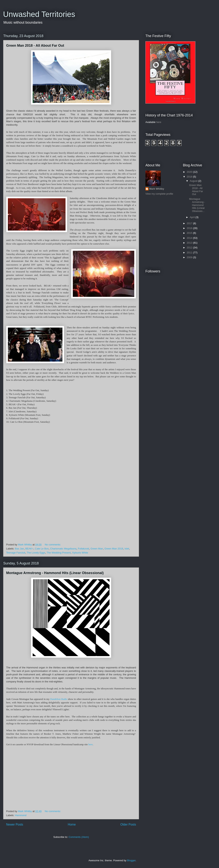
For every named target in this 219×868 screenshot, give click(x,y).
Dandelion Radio (59, 699)
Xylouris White (80, 553)
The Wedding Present (59, 553)
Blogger (131, 860)
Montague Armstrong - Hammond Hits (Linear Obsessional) (55, 573)
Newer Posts (15, 824)
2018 (190, 177)
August (194, 181)
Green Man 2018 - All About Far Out (35, 46)
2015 (190, 233)
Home (72, 824)
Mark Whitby (157, 189)
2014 (190, 238)
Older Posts (128, 824)
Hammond (21, 815)
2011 (190, 253)
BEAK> (29, 549)
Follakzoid (83, 549)
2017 (190, 223)
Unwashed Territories (39, 14)
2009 (190, 257)
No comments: (53, 545)
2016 (190, 228)
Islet (127, 549)
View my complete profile (159, 194)
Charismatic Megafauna (63, 549)
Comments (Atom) (79, 837)
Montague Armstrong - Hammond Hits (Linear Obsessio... (197, 205)
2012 (190, 248)
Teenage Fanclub (16, 553)
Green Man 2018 (114, 549)
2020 (190, 172)
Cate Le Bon (42, 549)
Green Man (97, 549)
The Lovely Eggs (36, 553)
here (90, 744)
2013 (190, 243)
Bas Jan (19, 549)
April (193, 217)
